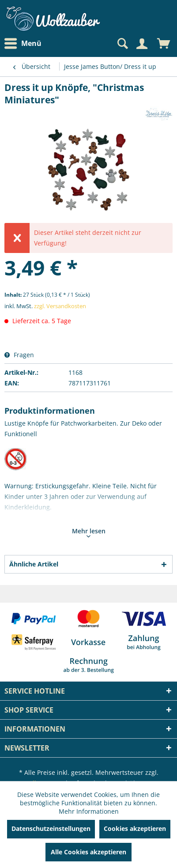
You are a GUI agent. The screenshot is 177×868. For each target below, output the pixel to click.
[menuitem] (25, 43)
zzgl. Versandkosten (60, 306)
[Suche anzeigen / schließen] (122, 44)
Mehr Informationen (89, 811)
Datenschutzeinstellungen (51, 828)
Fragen (19, 355)
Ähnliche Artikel (34, 564)
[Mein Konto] (142, 44)
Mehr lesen (89, 532)
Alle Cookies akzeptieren (88, 852)
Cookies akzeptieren (135, 828)
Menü (23, 44)
